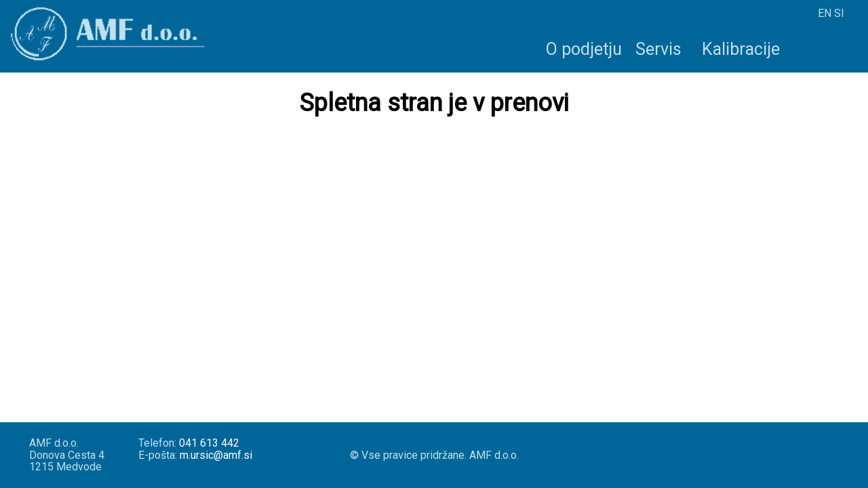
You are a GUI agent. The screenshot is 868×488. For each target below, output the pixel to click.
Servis (658, 49)
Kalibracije (741, 49)
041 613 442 (209, 443)
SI (839, 13)
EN (825, 13)
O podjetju (584, 49)
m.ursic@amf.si (216, 455)
